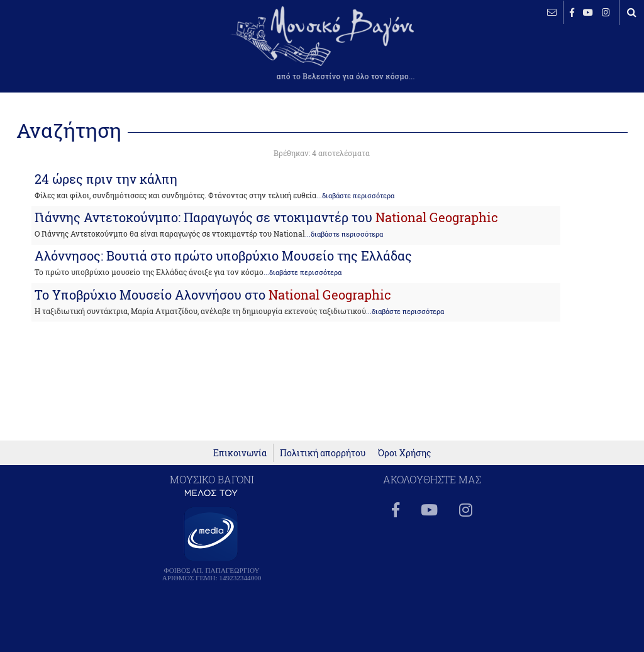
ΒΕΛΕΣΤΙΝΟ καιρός (77, 50)
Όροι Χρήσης (404, 460)
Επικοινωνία (240, 460)
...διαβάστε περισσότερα (355, 196)
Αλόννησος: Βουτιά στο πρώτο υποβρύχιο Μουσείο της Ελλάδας (223, 256)
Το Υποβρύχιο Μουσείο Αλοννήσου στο (213, 295)
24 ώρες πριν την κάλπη (106, 179)
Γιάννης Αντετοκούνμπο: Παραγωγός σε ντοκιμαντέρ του (266, 217)
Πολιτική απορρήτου (323, 460)
